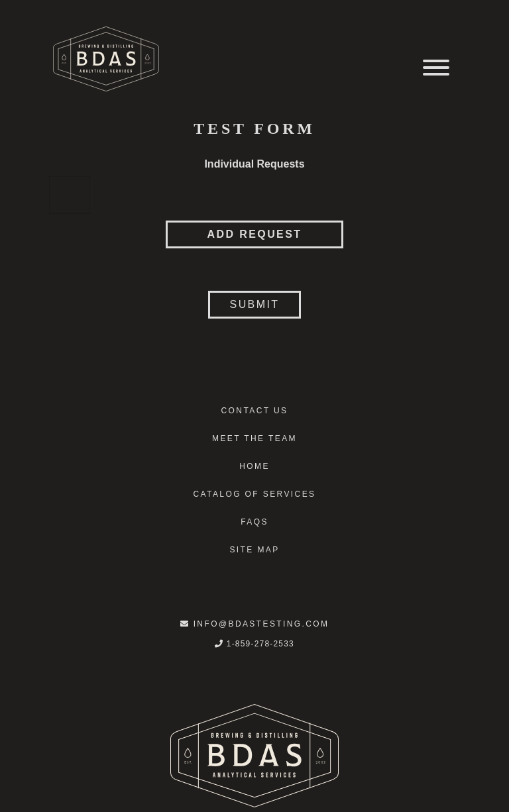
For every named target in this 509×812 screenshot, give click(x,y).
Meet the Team (254, 438)
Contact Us (255, 411)
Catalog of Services (255, 494)
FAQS (254, 522)
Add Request (255, 234)
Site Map (254, 550)
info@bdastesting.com (255, 624)
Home (254, 466)
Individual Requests (254, 164)
